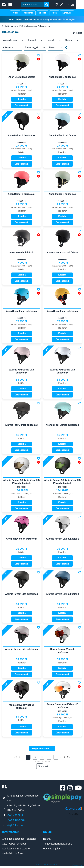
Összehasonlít (22, 105)
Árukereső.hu (74, 816)
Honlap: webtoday (76, 867)
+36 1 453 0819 (15, 817)
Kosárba (22, 99)
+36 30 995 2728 (16, 822)
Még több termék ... (42, 750)
